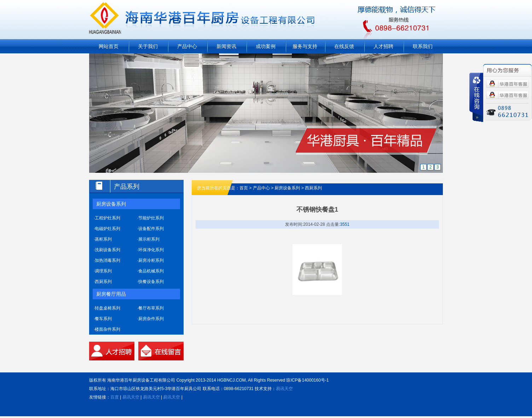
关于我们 (148, 46)
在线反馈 (344, 46)
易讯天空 (284, 389)
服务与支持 (305, 46)
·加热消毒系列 (107, 260)
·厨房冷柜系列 (151, 260)
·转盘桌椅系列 (107, 308)
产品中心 (187, 46)
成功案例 (266, 46)
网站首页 (109, 46)
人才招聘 (383, 46)
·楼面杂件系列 (107, 329)
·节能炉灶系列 (151, 218)
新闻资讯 (226, 46)
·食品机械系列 (151, 271)
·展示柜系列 (148, 239)
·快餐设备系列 (151, 282)
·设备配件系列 (151, 229)
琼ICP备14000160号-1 (307, 380)
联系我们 (423, 46)
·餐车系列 (103, 319)
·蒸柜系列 (103, 239)
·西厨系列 (103, 282)
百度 (115, 397)
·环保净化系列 (151, 250)
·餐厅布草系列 (151, 308)
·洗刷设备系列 (107, 250)
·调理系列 (103, 271)
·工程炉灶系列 (107, 218)
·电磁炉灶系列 (107, 229)
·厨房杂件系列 (151, 319)
